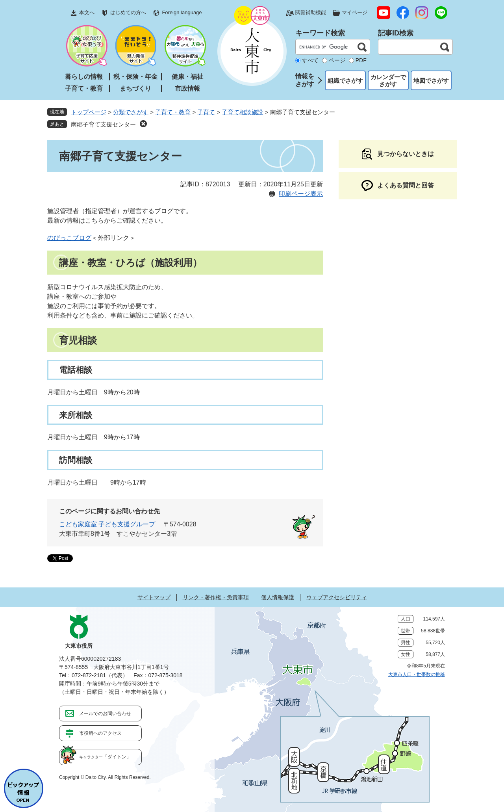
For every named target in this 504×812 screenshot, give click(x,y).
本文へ (87, 12)
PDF (361, 60)
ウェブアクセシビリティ (337, 597)
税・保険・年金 (135, 77)
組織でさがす (345, 81)
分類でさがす (131, 112)
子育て (206, 112)
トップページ (89, 112)
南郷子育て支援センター (103, 124)
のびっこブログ (69, 238)
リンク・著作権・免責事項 (216, 597)
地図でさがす (431, 81)
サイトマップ (154, 597)
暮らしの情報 (84, 77)
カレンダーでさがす (388, 81)
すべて (310, 60)
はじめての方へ (128, 12)
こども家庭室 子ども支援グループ (107, 524)
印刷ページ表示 (301, 194)
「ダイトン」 (105, 757)
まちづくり (135, 88)
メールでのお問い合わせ (105, 714)
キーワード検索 (320, 33)
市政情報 (187, 88)
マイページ (355, 12)
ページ (337, 60)
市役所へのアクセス (100, 733)
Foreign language (182, 12)
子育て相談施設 (242, 112)
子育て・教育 (84, 88)
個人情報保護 (278, 597)
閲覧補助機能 (311, 12)
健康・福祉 (187, 77)
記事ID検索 (396, 33)
